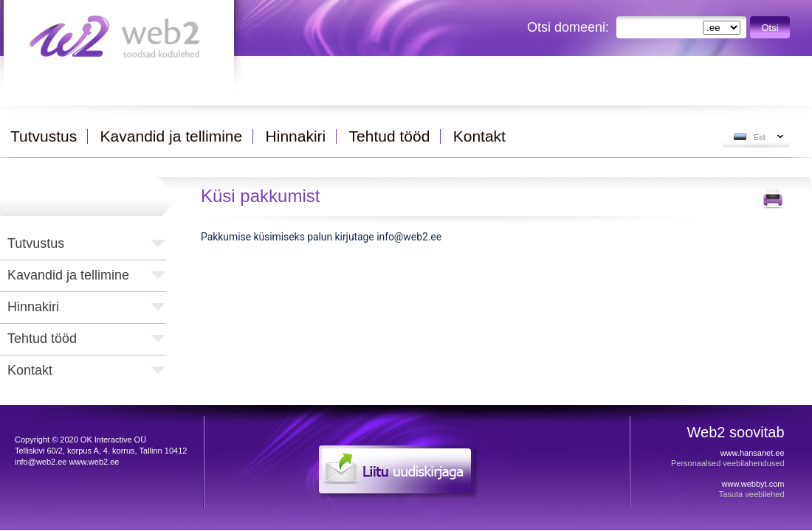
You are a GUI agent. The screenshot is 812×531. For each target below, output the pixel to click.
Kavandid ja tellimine (68, 275)
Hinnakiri (33, 307)
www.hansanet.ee (753, 453)
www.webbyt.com (753, 484)
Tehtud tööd (42, 339)
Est (760, 137)
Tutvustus (36, 243)
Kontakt (30, 370)
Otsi (770, 28)
